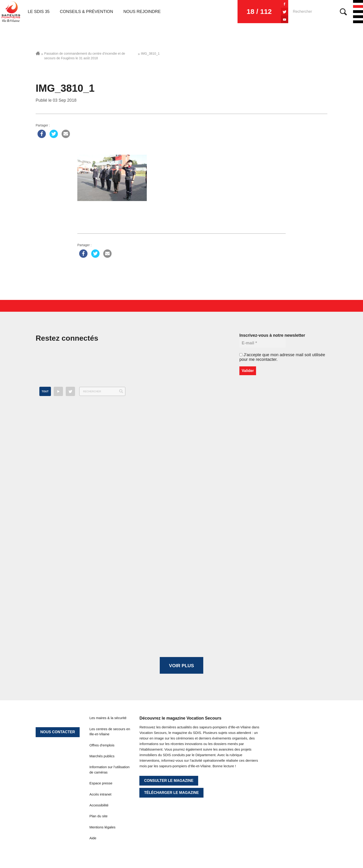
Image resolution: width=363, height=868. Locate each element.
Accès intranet (100, 794)
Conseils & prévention (87, 12)
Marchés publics (102, 756)
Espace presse (101, 783)
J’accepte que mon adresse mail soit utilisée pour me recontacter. (282, 357)
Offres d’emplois (102, 745)
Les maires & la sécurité (108, 718)
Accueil (38, 53)
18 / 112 (259, 11)
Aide (93, 838)
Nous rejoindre (142, 12)
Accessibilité (99, 805)
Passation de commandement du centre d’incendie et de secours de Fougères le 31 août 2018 (85, 56)
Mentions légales (102, 827)
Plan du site (98, 816)
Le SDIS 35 (39, 12)
